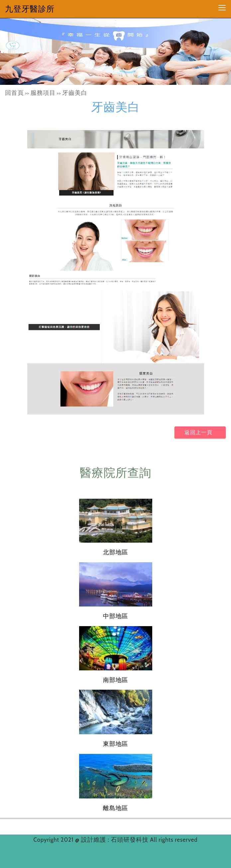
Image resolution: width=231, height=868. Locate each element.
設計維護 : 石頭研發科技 (116, 840)
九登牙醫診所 (30, 9)
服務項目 (43, 93)
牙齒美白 (75, 93)
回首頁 (14, 93)
